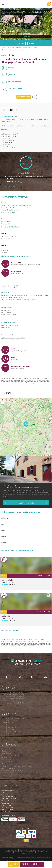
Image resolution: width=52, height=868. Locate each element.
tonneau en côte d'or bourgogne (24, 378)
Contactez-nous (26, 853)
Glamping (4, 751)
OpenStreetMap (42, 455)
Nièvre (36, 48)
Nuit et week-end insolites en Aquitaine (13, 692)
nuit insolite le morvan (18, 381)
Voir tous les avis (10, 186)
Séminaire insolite (7, 805)
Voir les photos (26, 37)
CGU (43, 850)
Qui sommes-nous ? (12, 850)
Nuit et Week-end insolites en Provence (13, 699)
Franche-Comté (6, 749)
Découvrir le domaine (26, 503)
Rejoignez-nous (30, 852)
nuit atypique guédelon (31, 381)
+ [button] (3, 400)
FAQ (47, 852)
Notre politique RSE (7, 797)
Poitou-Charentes (6, 753)
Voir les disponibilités (32, 864)
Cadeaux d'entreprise (8, 790)
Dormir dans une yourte (8, 729)
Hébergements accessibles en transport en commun (17, 766)
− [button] (3, 403)
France (3, 48)
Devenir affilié (19, 852)
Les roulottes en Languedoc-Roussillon (12, 755)
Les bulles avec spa (7, 757)
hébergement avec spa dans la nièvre (26, 639)
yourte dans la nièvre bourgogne (28, 642)
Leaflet (35, 455)
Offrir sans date (25, 97)
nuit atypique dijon (22, 646)
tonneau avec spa (13, 642)
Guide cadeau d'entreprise (9, 768)
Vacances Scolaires (7, 803)
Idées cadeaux (6, 764)
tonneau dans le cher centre (36, 646)
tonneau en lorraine (39, 644)
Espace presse (24, 850)
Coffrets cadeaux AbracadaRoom (11, 770)
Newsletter (5, 788)
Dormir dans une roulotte (9, 727)
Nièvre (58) (10, 487)
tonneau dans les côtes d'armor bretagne (21, 644)
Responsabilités (8, 852)
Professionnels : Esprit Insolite (10, 786)
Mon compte (40, 852)
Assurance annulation (8, 809)
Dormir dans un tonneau (9, 731)
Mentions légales (35, 850)
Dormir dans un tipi (7, 733)
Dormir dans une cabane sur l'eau (11, 721)
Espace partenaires (7, 807)
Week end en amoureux (8, 760)
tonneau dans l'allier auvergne (27, 383)
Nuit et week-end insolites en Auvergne (13, 697)
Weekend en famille (7, 762)
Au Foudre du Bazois (10, 50)
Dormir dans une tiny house (9, 725)
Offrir (15, 864)
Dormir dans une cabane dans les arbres (13, 718)
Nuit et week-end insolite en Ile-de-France (14, 703)
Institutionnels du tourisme (9, 799)
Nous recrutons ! (6, 812)
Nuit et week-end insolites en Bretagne (13, 694)
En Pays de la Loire (7, 701)
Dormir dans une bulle (8, 723)
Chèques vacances (7, 794)
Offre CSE (4, 792)
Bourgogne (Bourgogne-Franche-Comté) (20, 48)
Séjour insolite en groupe (9, 801)
